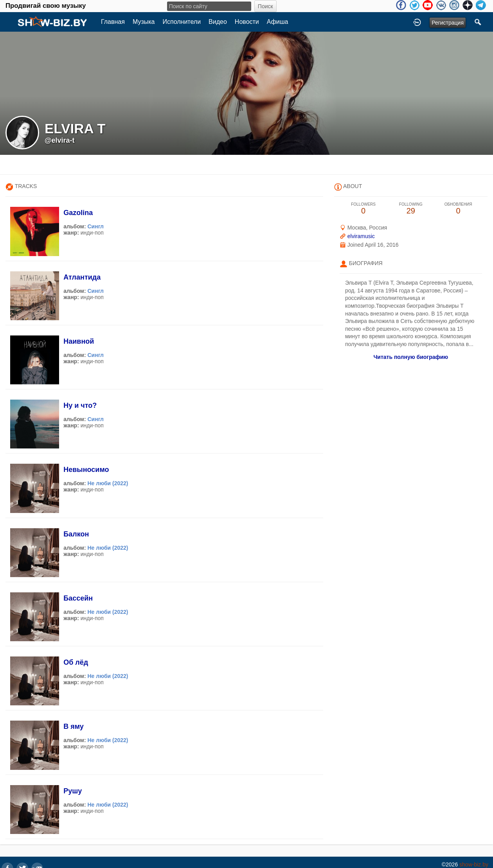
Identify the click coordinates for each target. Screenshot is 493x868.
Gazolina (78, 213)
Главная (113, 22)
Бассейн (78, 598)
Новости (247, 22)
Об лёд (76, 662)
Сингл (95, 226)
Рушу (73, 791)
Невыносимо (86, 470)
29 (411, 209)
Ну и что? (80, 405)
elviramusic (361, 236)
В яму (74, 726)
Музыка (144, 22)
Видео (218, 22)
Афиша (278, 22)
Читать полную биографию (411, 357)
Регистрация (448, 23)
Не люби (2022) (108, 483)
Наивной (79, 341)
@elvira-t (60, 140)
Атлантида (82, 277)
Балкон (76, 534)
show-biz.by (474, 864)
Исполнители (182, 22)
